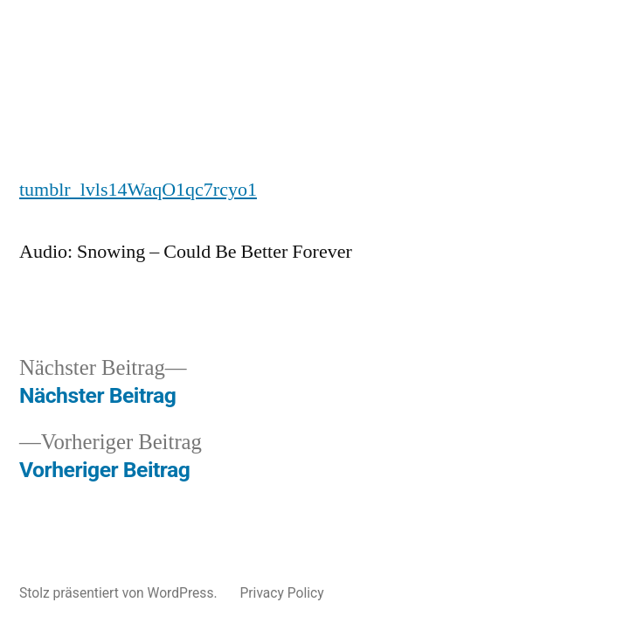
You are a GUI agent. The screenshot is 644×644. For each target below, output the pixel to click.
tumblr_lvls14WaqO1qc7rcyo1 (138, 190)
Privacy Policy (281, 593)
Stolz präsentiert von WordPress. (120, 593)
